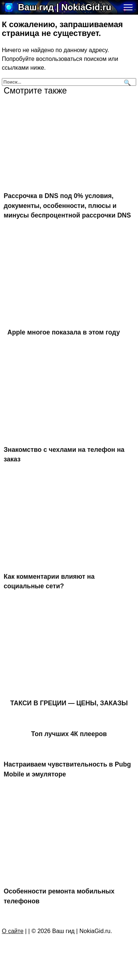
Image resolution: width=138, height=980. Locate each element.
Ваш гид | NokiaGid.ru (65, 7)
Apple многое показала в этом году (64, 332)
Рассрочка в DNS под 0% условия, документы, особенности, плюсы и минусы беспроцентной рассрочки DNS (67, 206)
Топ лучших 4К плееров (69, 734)
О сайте (13, 931)
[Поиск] (126, 82)
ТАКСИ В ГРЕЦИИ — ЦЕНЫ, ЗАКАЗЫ (69, 703)
